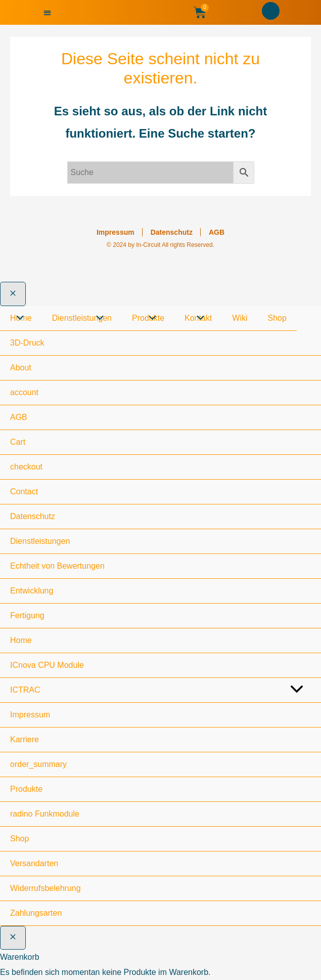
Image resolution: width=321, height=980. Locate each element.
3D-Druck (27, 343)
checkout (26, 467)
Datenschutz (172, 232)
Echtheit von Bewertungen (57, 566)
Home (21, 640)
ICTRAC (25, 690)
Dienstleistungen (40, 541)
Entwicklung (32, 591)
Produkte (26, 789)
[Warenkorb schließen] (13, 938)
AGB (217, 232)
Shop (19, 839)
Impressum (116, 232)
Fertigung (27, 615)
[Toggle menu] (296, 691)
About (21, 368)
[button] (47, 12)
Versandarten (34, 863)
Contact (24, 492)
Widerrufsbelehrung (45, 888)
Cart (18, 442)
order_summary (38, 764)
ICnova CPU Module (47, 665)
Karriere (25, 739)
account (24, 392)
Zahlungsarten (36, 913)
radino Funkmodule (45, 814)
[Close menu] (13, 294)
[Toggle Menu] (18, 319)
